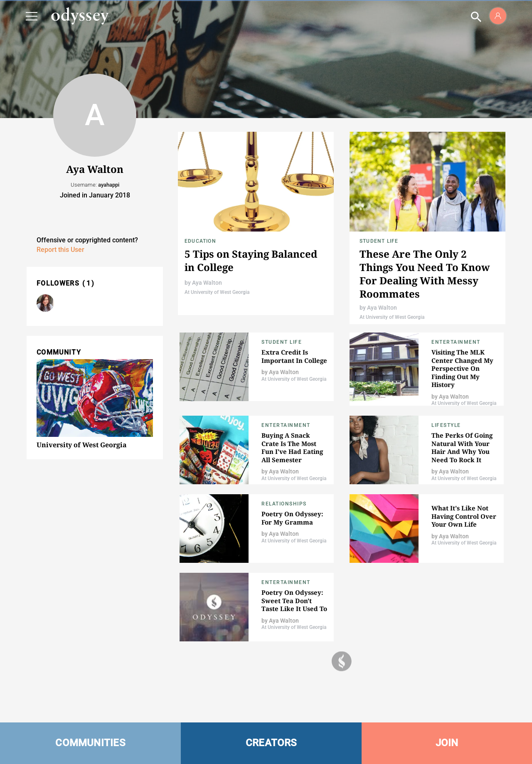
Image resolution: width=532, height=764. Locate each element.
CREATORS (271, 743)
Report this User (60, 250)
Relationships (284, 504)
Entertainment (456, 342)
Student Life (379, 241)
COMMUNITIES (90, 743)
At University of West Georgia (217, 292)
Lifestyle (446, 425)
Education (200, 241)
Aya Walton (207, 283)
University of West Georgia (82, 445)
